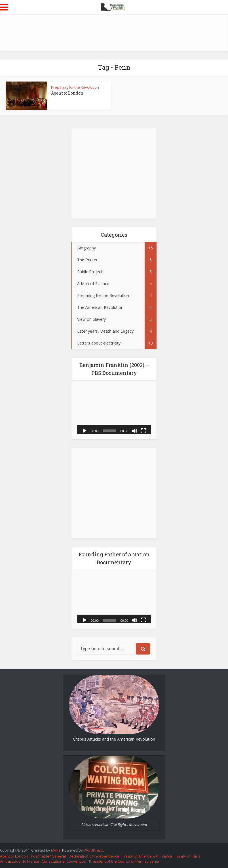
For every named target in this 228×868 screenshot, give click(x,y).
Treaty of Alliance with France (147, 856)
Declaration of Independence (94, 856)
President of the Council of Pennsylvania (124, 861)
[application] (114, 410)
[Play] (85, 430)
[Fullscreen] (143, 430)
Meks (56, 850)
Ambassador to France (19, 861)
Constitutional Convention (64, 861)
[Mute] (134, 430)
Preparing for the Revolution (75, 87)
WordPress (93, 850)
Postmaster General (48, 856)
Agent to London (67, 93)
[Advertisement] (114, 33)
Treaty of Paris (188, 856)
